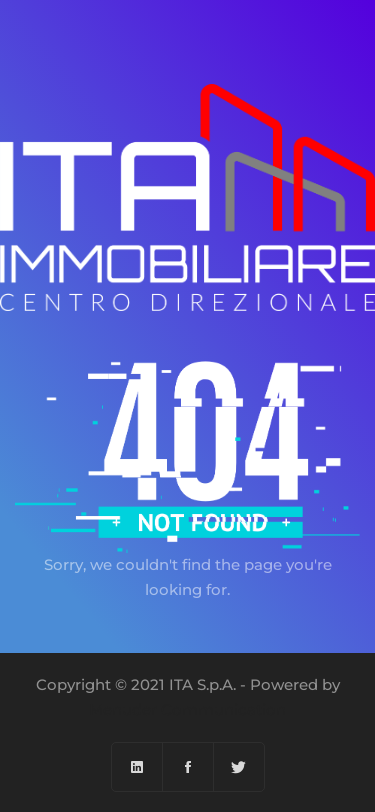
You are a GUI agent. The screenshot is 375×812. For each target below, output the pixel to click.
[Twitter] (239, 767)
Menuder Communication (187, 709)
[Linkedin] (137, 767)
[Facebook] (188, 767)
